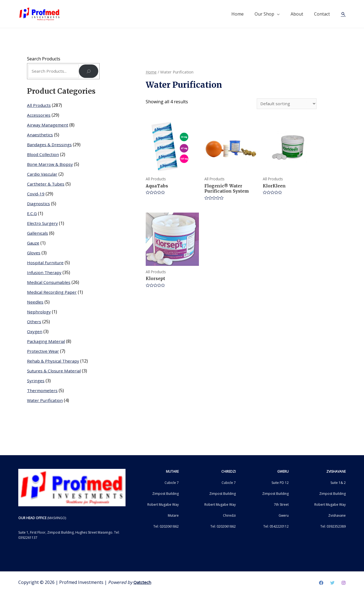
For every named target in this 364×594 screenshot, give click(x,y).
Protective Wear (43, 352)
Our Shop (264, 14)
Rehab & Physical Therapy (54, 362)
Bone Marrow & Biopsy (51, 165)
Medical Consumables (49, 283)
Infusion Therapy (45, 273)
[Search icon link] (343, 14)
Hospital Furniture (46, 263)
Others (34, 322)
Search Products (44, 59)
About (297, 14)
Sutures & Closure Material (55, 372)
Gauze (33, 244)
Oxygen (35, 332)
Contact (322, 14)
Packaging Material (47, 342)
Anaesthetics (40, 136)
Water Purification (46, 401)
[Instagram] (344, 583)
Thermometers (43, 391)
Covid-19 (36, 195)
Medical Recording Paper (52, 293)
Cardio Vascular (43, 175)
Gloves (34, 254)
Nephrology (39, 313)
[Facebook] (321, 583)
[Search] (89, 72)
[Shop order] (286, 104)
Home (238, 14)
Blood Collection (44, 155)
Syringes (36, 381)
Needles (35, 303)
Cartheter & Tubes (46, 185)
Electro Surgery (43, 224)
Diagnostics (39, 204)
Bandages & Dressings (50, 145)
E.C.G (32, 214)
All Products (39, 106)
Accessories (39, 116)
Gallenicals (38, 234)
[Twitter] (332, 583)
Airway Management (48, 126)
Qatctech (142, 583)
